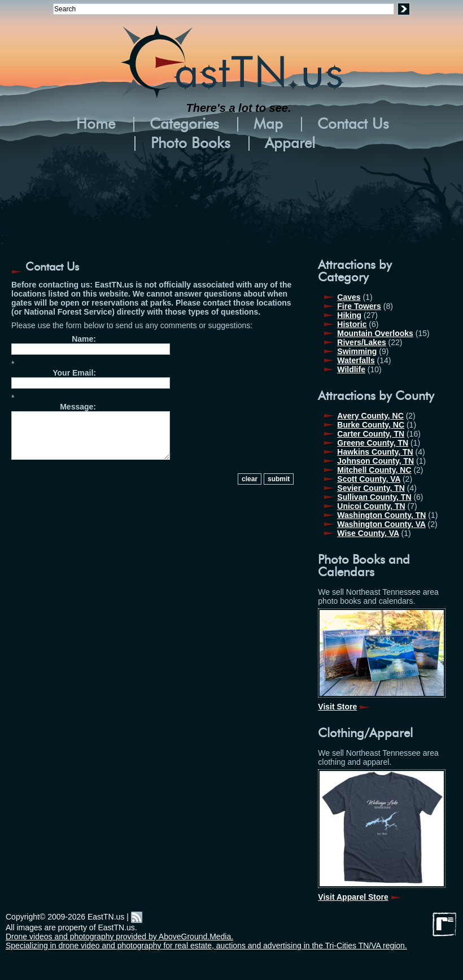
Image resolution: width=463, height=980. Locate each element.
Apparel (290, 143)
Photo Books (191, 143)
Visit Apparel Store (353, 897)
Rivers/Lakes (361, 342)
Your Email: (74, 373)
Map (268, 124)
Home (96, 124)
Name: (84, 339)
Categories (184, 124)
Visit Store (337, 707)
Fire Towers (359, 306)
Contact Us (353, 124)
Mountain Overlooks (375, 333)
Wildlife (351, 369)
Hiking (349, 315)
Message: (78, 407)
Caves (349, 297)
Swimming (357, 351)
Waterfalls (356, 360)
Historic (352, 324)
